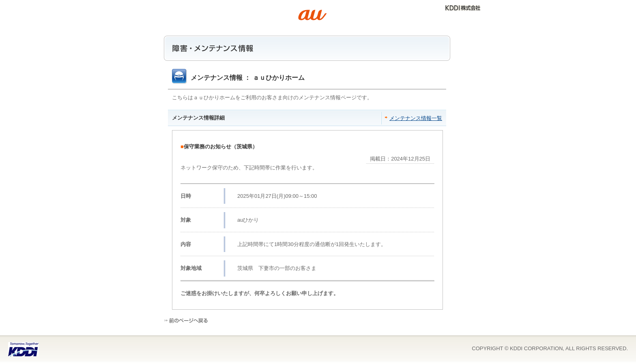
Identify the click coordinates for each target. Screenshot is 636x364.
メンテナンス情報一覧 (416, 118)
